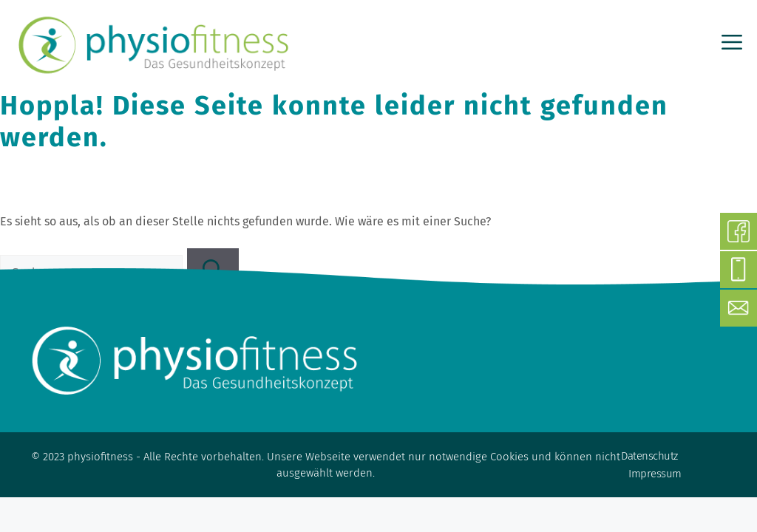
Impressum (655, 474)
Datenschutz (649, 456)
